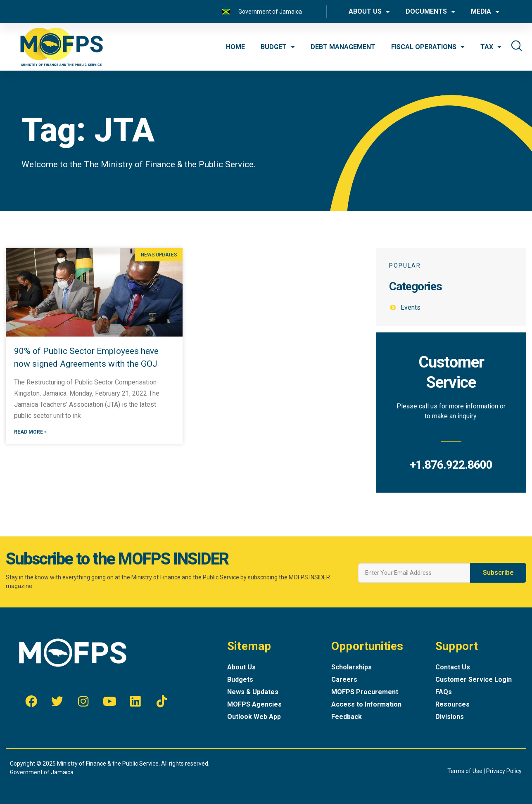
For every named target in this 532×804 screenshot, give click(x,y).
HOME (235, 47)
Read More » (30, 433)
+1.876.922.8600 (451, 465)
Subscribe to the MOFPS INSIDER (117, 559)
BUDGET (278, 47)
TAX (491, 47)
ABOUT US (369, 12)
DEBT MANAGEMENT (343, 47)
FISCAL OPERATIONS (428, 47)
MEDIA (485, 12)
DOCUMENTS (430, 12)
